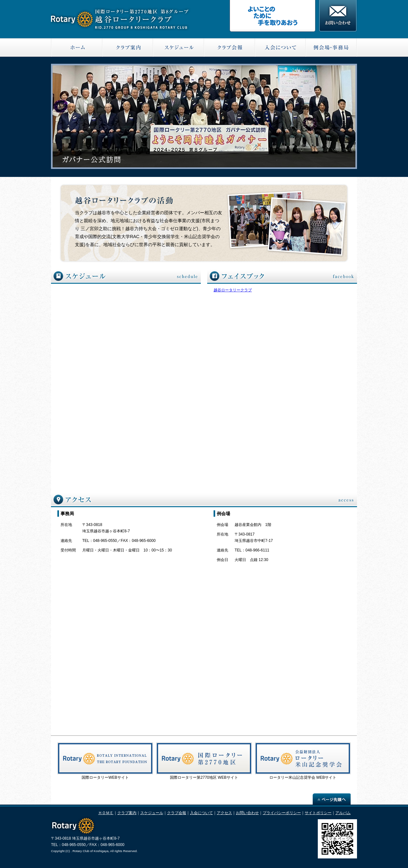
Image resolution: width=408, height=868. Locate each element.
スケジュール (152, 813)
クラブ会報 (177, 813)
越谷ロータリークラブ (233, 290)
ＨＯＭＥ (106, 813)
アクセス (224, 813)
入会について (201, 813)
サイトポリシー (318, 813)
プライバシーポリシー (282, 813)
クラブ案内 (127, 813)
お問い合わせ (247, 813)
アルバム (343, 813)
